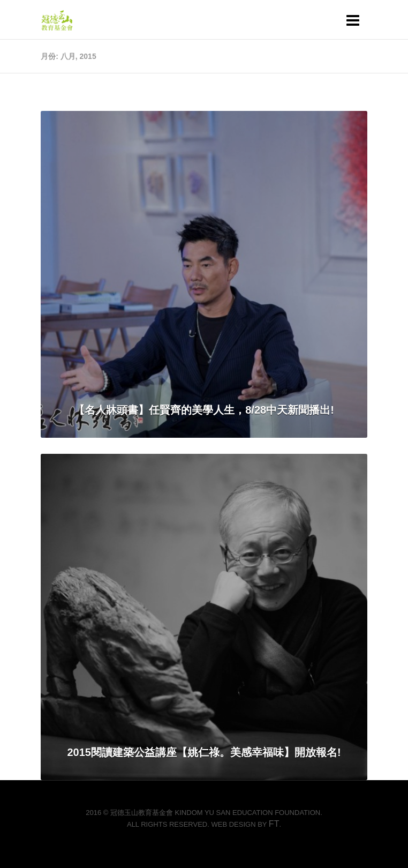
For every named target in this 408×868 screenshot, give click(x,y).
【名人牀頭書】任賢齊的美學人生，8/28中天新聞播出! (204, 410)
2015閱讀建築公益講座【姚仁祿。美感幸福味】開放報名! (204, 752)
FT (274, 824)
